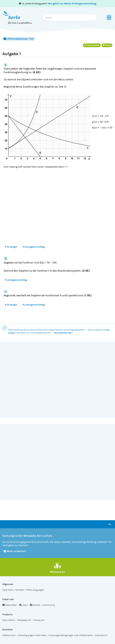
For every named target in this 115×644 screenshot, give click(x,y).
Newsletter (10, 605)
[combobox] (70, 17)
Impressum (101, 635)
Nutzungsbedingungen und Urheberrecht (71, 635)
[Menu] (109, 17)
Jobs (23, 605)
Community (49, 605)
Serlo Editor (9, 620)
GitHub (35, 605)
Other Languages (35, 590)
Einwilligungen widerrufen (32, 635)
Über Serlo (8, 590)
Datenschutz (9, 635)
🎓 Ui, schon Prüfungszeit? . (58, 4)
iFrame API (39, 620)
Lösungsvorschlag (34, 247)
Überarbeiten (92, 45)
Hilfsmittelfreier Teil (19, 39)
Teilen (107, 45)
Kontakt (20, 590)
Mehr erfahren (15, 551)
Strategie (11, 247)
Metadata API (24, 620)
